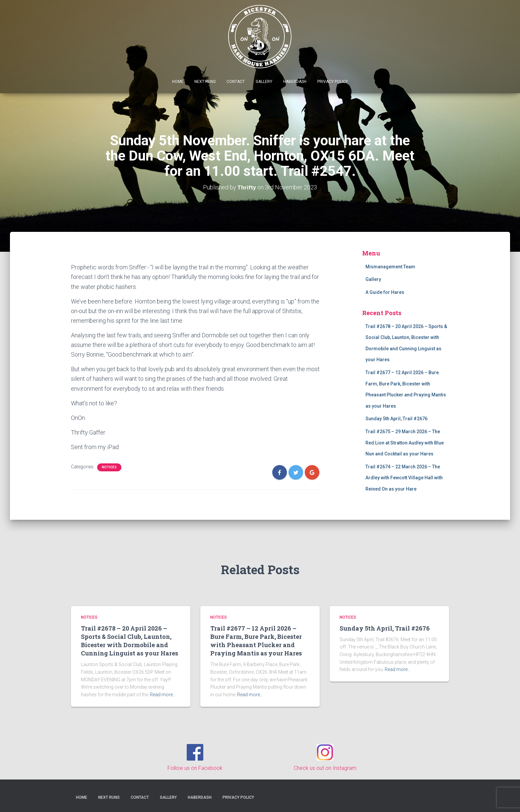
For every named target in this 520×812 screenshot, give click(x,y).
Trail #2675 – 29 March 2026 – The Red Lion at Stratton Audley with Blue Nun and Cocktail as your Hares (405, 443)
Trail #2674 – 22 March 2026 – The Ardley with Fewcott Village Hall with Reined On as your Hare (404, 478)
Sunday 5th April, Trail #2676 (396, 419)
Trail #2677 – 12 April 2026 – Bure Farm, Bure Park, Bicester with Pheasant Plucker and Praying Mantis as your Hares (256, 641)
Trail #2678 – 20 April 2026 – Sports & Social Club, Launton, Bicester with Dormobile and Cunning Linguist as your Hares (130, 641)
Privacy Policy (333, 82)
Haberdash (295, 82)
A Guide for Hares (385, 292)
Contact (236, 82)
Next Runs (205, 82)
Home (178, 82)
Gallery (264, 82)
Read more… (163, 695)
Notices (109, 467)
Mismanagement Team (390, 267)
